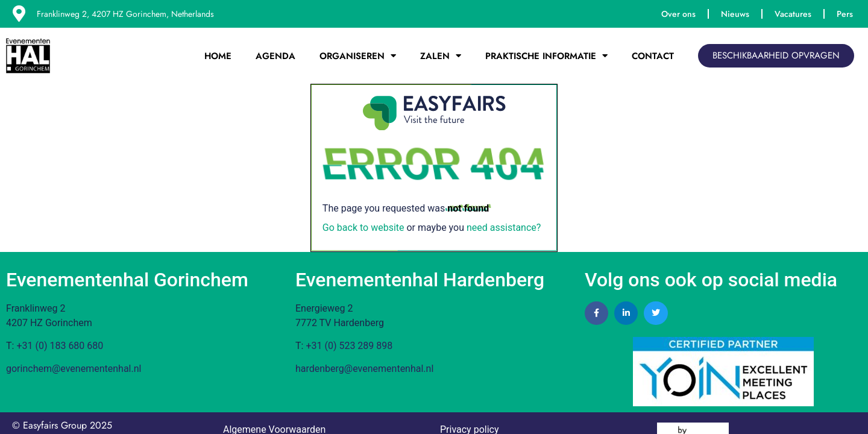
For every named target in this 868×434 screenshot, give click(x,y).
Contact (653, 56)
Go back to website (363, 228)
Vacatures (793, 14)
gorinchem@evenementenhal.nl (74, 369)
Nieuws (735, 14)
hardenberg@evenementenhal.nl (364, 369)
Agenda (275, 56)
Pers (845, 14)
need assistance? (504, 228)
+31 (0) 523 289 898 (349, 346)
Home (218, 56)
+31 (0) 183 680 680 (60, 346)
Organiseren (358, 56)
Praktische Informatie (546, 56)
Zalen (441, 56)
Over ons (678, 14)
